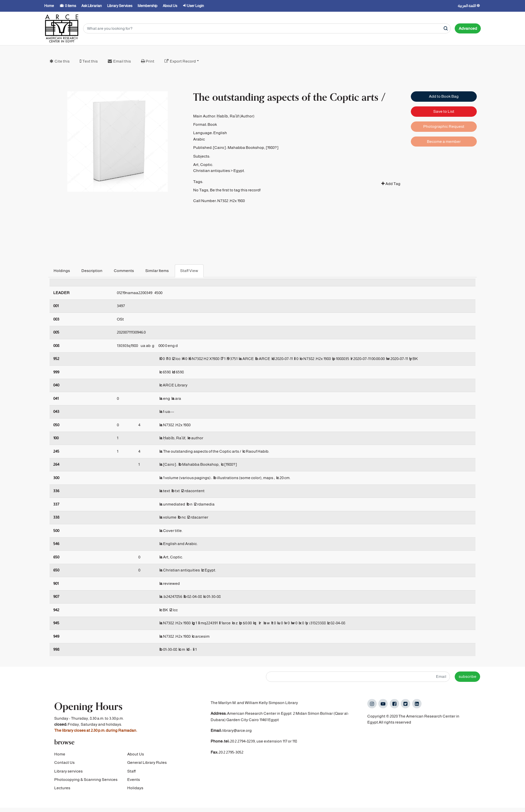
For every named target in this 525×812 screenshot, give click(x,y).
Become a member (444, 141)
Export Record (183, 61)
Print (150, 61)
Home (60, 755)
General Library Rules (147, 763)
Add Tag (391, 184)
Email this (122, 61)
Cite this (62, 61)
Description (92, 271)
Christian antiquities (212, 171)
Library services (68, 772)
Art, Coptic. (203, 165)
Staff (131, 772)
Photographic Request (444, 126)
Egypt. (239, 171)
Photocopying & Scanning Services (86, 780)
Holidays (135, 789)
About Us (136, 755)
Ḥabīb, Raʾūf (228, 116)
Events (134, 780)
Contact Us (64, 763)
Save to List (444, 111)
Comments (124, 271)
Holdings (62, 271)
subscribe (468, 676)
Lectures (62, 789)
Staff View (189, 271)
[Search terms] (267, 29)
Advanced (468, 28)
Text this (90, 61)
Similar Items (157, 271)
